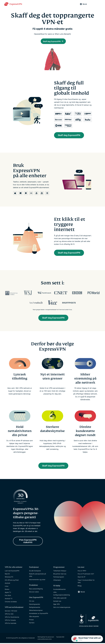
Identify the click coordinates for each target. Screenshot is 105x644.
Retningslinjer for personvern (46, 638)
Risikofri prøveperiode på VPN (38, 576)
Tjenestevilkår (60, 638)
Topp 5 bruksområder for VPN (86, 582)
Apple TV (8, 593)
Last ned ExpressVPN (12, 572)
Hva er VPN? (82, 572)
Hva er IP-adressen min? (86, 575)
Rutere (7, 590)
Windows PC (9, 578)
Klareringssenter (35, 605)
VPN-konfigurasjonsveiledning (62, 594)
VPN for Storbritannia (12, 618)
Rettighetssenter (35, 608)
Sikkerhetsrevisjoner (36, 611)
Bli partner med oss (60, 575)
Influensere (57, 581)
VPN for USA (9, 615)
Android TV (9, 599)
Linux (7, 587)
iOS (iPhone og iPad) (12, 581)
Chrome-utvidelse (11, 602)
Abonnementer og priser (37, 580)
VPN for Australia (11, 624)
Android (7, 584)
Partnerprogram (59, 578)
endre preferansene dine (45, 640)
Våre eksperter (34, 617)
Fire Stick (8, 596)
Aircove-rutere (34, 593)
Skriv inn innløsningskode (62, 608)
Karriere (32, 623)
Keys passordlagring (36, 590)
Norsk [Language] (85, 4)
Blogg (80, 586)
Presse (31, 620)
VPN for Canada (10, 621)
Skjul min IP (81, 578)
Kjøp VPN (56, 605)
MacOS (7, 575)
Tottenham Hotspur (60, 572)
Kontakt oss (57, 602)
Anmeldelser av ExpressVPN (39, 614)
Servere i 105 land (11, 612)
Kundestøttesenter (60, 590)
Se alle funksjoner (35, 572)
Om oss (32, 602)
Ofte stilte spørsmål (60, 599)
